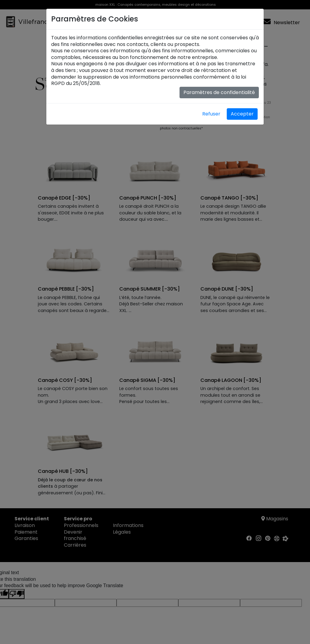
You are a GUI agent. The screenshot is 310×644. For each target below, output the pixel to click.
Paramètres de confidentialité (219, 92)
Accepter (242, 114)
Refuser (211, 114)
